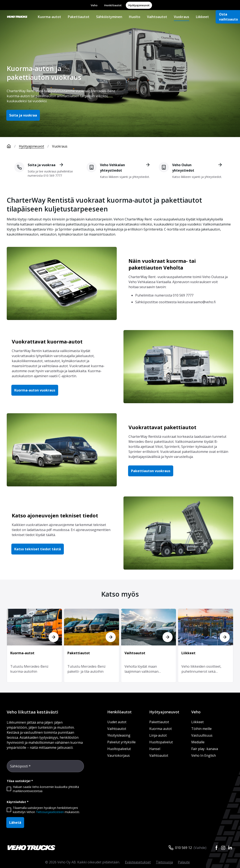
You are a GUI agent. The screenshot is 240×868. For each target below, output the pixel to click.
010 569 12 (184, 848)
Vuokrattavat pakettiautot (162, 427)
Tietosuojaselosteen (50, 812)
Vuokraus (182, 17)
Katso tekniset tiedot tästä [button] (38, 549)
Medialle (198, 742)
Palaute (184, 862)
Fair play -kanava (205, 749)
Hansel (155, 749)
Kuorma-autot (49, 17)
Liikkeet (202, 17)
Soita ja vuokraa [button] (23, 115)
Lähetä (15, 823)
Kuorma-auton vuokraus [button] (35, 390)
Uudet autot (117, 722)
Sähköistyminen (109, 17)
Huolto (135, 17)
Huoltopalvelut (119, 749)
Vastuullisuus (202, 735)
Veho (94, 5)
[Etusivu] (13, 146)
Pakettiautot (79, 17)
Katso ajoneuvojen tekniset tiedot (55, 515)
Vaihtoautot (157, 17)
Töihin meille (201, 729)
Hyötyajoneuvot (139, 5)
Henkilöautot (113, 5)
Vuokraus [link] (60, 146)
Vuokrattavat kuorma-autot (47, 341)
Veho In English (204, 755)
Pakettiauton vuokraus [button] (151, 471)
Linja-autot (158, 735)
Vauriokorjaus (119, 755)
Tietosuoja (164, 862)
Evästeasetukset (138, 862)
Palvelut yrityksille (121, 742)
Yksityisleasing (119, 735)
